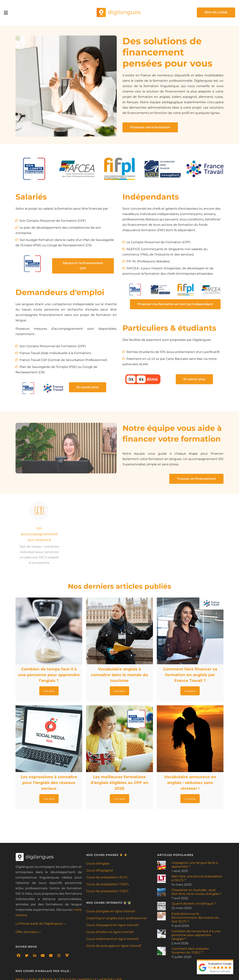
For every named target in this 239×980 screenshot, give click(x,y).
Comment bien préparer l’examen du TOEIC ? (190, 951)
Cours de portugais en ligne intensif (114, 946)
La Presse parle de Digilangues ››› (41, 924)
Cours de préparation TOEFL (108, 884)
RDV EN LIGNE (216, 12)
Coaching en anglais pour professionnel (116, 918)
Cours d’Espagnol (100, 870)
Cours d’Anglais (98, 863)
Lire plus (49, 691)
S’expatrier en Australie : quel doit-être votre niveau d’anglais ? (197, 892)
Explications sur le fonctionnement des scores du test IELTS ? (195, 918)
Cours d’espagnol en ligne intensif (112, 925)
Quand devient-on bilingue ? (194, 904)
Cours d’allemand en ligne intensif (112, 939)
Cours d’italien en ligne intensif (110, 932)
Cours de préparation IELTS (107, 877)
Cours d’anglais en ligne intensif (110, 911)
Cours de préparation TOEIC (107, 891)
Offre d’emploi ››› (28, 932)
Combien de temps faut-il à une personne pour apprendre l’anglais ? (196, 935)
